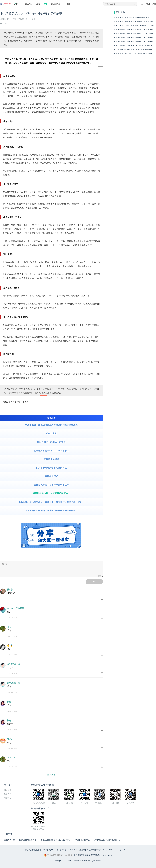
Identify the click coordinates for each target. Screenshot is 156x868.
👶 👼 (10, 646)
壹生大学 (29, 4)
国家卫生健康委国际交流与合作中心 (56, 840)
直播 (38, 4)
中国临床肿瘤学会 (82, 840)
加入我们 (8, 794)
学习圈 (67, 4)
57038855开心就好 (15, 608)
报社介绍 (8, 790)
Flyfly (10, 739)
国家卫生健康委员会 (28, 840)
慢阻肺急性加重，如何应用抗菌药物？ (52, 493)
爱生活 (10, 590)
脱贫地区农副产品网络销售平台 (107, 840)
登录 (148, 4)
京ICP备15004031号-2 (68, 850)
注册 (154, 4)
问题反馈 (8, 798)
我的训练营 (56, 4)
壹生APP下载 (9, 840)
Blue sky (11, 627)
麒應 (9, 702)
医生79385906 (13, 664)
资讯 (45, 4)
